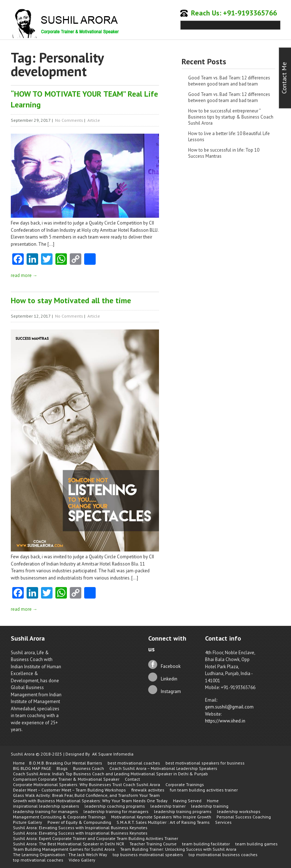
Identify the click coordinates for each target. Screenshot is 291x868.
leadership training (210, 806)
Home (19, 763)
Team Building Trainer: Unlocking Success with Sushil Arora (178, 849)
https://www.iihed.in (225, 721)
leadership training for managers (46, 811)
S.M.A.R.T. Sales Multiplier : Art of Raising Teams (163, 822)
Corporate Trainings (185, 784)
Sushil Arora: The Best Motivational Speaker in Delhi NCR (69, 844)
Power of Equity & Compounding (79, 822)
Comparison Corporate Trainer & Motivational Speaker (66, 779)
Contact (132, 779)
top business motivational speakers (148, 855)
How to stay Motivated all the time (71, 300)
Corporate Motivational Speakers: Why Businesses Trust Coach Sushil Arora (87, 784)
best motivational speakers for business (205, 763)
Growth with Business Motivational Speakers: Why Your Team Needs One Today (90, 801)
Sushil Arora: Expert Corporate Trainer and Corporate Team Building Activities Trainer (96, 838)
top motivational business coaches (223, 855)
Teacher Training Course (153, 844)
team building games (256, 844)
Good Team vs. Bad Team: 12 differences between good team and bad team (229, 81)
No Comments (69, 120)
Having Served (187, 801)
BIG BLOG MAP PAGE (32, 768)
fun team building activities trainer (204, 790)
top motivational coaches (38, 860)
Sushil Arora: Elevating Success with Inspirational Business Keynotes (80, 828)
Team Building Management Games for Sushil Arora (64, 849)
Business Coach (88, 768)
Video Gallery (82, 860)
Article (94, 120)
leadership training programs (183, 811)
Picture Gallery (28, 822)
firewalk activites (148, 790)
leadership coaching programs (115, 806)
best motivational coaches (134, 763)
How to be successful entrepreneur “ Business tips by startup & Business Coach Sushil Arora (231, 117)
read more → (24, 275)
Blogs (62, 768)
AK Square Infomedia (113, 754)
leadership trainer (168, 806)
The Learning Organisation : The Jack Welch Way (60, 855)
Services (223, 822)
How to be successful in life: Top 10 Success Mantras (224, 153)
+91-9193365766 (250, 13)
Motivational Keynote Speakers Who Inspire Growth (161, 817)
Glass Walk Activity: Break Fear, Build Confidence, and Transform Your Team (86, 795)
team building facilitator (206, 844)
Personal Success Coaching (244, 817)
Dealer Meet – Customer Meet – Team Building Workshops (69, 790)
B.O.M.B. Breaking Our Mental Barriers (66, 763)
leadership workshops (239, 811)
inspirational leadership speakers (46, 806)
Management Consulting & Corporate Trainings (59, 817)
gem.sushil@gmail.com (229, 707)
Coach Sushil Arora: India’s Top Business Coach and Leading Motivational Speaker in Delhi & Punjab (110, 774)
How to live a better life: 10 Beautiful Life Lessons (229, 137)
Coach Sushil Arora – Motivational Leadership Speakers (163, 768)
